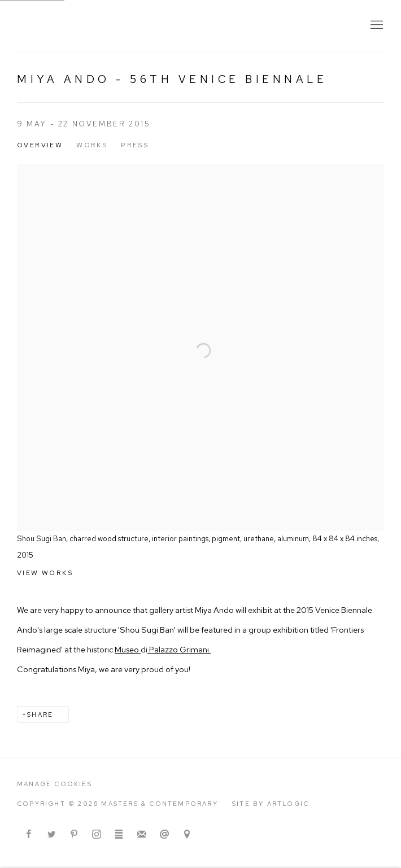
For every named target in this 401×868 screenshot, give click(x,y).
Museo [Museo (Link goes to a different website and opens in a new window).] (128, 649)
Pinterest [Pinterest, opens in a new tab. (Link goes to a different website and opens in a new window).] (74, 835)
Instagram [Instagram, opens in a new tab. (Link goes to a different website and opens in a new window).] (97, 835)
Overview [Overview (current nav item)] (40, 145)
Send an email (164, 835)
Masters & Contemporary (119, 25)
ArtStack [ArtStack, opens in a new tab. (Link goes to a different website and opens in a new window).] (119, 835)
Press (135, 145)
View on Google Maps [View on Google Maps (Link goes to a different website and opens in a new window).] (187, 835)
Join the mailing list (142, 835)
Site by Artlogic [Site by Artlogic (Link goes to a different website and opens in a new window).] (271, 804)
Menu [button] (376, 25)
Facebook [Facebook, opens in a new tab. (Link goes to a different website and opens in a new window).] (29, 835)
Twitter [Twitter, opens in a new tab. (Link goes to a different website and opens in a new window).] (51, 835)
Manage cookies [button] (55, 784)
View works (45, 573)
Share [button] (40, 714)
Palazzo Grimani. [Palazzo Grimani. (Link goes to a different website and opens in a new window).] (179, 649)
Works (92, 145)
